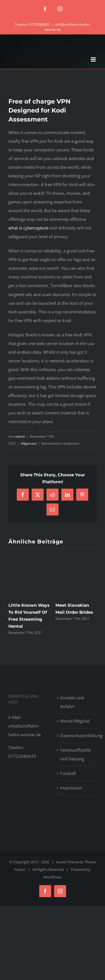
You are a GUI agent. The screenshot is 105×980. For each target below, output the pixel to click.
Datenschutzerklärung (77, 735)
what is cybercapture (28, 228)
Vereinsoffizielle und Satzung (75, 754)
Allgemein (29, 443)
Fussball (68, 773)
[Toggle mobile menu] (94, 59)
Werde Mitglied (75, 721)
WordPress (53, 877)
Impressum (71, 788)
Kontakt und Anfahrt (72, 702)
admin (20, 436)
